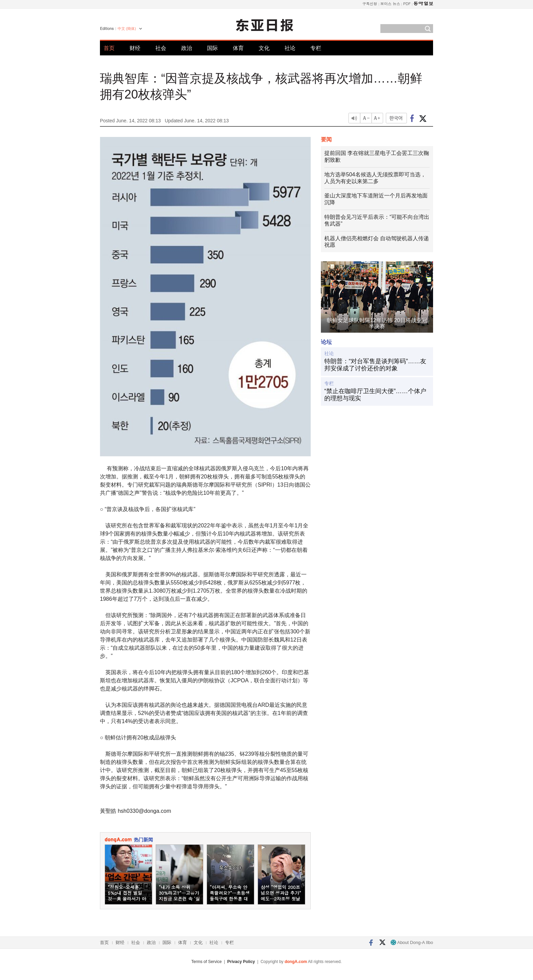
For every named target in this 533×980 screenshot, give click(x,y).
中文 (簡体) (127, 29)
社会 (161, 48)
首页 (109, 48)
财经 (135, 48)
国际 (212, 48)
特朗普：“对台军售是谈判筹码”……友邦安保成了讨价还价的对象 (375, 365)
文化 (264, 48)
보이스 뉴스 (390, 4)
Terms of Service (207, 962)
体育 (238, 48)
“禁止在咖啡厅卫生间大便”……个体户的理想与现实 (375, 395)
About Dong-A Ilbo (412, 942)
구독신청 (370, 4)
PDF (407, 4)
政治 (187, 48)
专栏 (316, 48)
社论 (290, 48)
